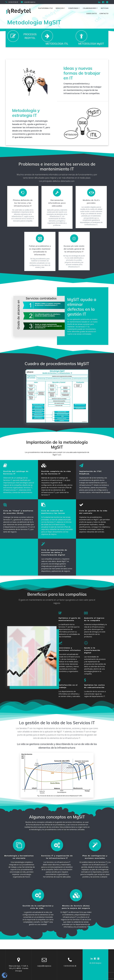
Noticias (105, 8)
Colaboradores (90, 8)
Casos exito (92, 13)
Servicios (60, 8)
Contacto (104, 13)
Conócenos (73, 8)
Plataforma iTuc (46, 8)
